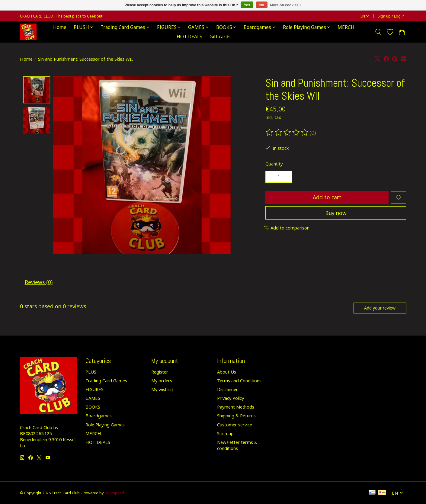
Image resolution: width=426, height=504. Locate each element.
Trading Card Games (106, 381)
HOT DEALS (189, 37)
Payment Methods (236, 407)
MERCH (346, 27)
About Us (227, 372)
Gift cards (220, 37)
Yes (247, 5)
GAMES (93, 399)
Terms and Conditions (239, 381)
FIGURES (94, 390)
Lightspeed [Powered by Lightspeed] (114, 493)
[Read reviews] (287, 133)
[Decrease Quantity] (272, 177)
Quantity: (274, 164)
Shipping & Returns (236, 416)
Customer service (235, 425)
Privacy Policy (231, 399)
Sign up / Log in (391, 16)
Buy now (336, 213)
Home (60, 27)
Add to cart (327, 197)
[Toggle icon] (378, 32)
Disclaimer (227, 390)
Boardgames (99, 416)
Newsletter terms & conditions (237, 445)
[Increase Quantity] (285, 177)
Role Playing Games (105, 425)
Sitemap (225, 434)
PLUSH (93, 372)
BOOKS (93, 407)
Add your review (380, 308)
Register (160, 372)
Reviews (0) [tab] (39, 282)
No (262, 5)
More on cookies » (286, 5)
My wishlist (162, 390)
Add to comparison (287, 228)
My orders (162, 381)
